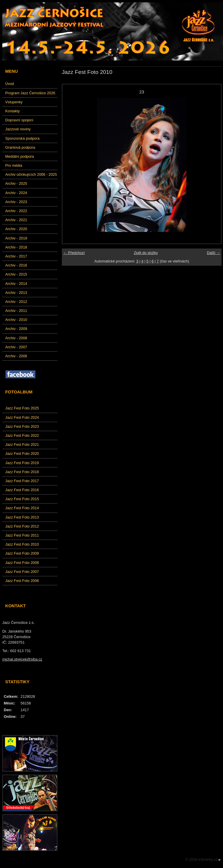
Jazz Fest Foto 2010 (22, 544)
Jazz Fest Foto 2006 (22, 581)
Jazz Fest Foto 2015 (22, 499)
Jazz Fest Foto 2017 (22, 481)
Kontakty (12, 111)
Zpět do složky (146, 253)
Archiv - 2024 (16, 193)
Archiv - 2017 (16, 256)
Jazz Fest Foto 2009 (22, 553)
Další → (213, 253)
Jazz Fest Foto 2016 (22, 490)
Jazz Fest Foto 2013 (22, 517)
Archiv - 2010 (16, 320)
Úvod (10, 84)
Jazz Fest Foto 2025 (22, 408)
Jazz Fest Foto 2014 (22, 508)
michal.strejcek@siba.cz (22, 659)
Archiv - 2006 (16, 356)
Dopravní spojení (19, 120)
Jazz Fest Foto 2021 (22, 444)
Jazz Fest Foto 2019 (22, 463)
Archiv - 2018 (16, 247)
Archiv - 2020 (16, 229)
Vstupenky (14, 102)
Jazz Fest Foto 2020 (22, 453)
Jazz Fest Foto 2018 (22, 472)
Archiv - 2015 (16, 274)
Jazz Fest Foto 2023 (22, 426)
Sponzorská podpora (22, 138)
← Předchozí (74, 253)
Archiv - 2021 (16, 220)
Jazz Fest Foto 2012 (22, 526)
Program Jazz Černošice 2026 (30, 93)
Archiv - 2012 (16, 302)
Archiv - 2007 (16, 347)
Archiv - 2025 (16, 183)
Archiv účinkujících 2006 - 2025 (31, 174)
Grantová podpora (20, 147)
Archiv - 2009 (16, 329)
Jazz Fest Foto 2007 (22, 572)
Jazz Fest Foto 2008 (22, 563)
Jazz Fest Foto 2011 (22, 535)
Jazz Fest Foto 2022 (22, 435)
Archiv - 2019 (16, 238)
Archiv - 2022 (16, 211)
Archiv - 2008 (16, 338)
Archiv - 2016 (16, 265)
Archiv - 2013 (16, 293)
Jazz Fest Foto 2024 (22, 417)
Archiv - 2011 (16, 311)
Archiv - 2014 (16, 284)
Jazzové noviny (18, 129)
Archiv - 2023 (16, 202)
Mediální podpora (20, 156)
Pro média (14, 165)
